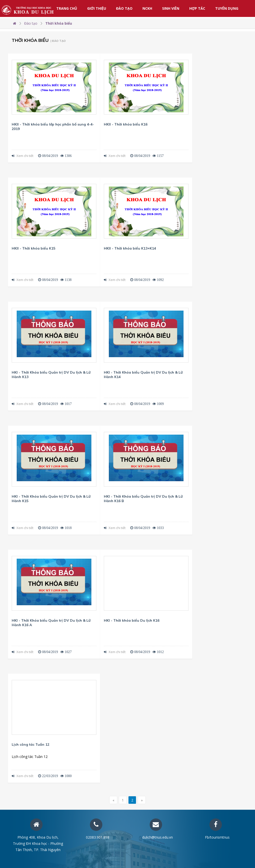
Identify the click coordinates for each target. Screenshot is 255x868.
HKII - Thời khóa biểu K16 (126, 124)
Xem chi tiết (23, 156)
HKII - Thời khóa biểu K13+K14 (130, 248)
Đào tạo (124, 8)
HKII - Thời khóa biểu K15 (33, 248)
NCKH (147, 8)
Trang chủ (67, 8)
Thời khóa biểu (59, 23)
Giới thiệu (97, 8)
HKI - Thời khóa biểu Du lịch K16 (132, 620)
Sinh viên (171, 8)
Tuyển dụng (227, 8)
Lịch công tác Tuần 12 (31, 744)
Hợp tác (197, 8)
